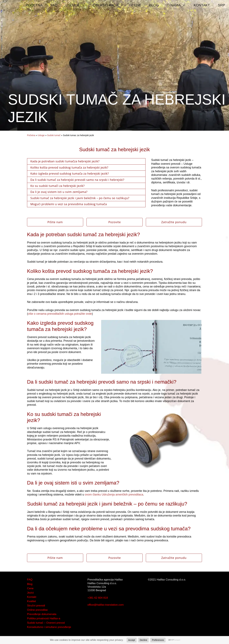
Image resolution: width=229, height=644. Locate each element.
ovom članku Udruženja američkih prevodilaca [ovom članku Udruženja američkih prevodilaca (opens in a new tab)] (114, 495)
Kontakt (32, 597)
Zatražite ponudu (174, 222)
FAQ (54, 5)
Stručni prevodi (36, 606)
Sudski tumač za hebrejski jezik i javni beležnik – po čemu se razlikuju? (80, 198)
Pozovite (114, 222)
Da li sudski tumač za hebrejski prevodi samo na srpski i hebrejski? (77, 180)
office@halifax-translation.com (106, 605)
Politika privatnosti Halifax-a (44, 618)
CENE (136, 5)
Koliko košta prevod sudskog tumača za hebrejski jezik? (69, 167)
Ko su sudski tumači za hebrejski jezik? (57, 186)
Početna (31, 135)
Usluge (41, 135)
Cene (30, 588)
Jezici (30, 593)
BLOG (154, 5)
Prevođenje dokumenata (42, 614)
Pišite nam (55, 222)
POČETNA (34, 5)
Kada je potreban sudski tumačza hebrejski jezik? (65, 161)
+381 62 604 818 (98, 598)
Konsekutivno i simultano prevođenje (49, 627)
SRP (221, 5)
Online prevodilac (37, 610)
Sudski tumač (54, 135)
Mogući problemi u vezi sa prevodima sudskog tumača (69, 204)
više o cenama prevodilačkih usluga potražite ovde (60, 314)
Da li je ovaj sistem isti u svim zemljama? (59, 192)
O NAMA (178, 5)
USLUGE (77, 5)
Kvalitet (31, 601)
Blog (30, 584)
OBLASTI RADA (110, 5)
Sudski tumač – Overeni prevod (46, 623)
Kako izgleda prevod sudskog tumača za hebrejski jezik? (70, 173)
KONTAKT (202, 5)
